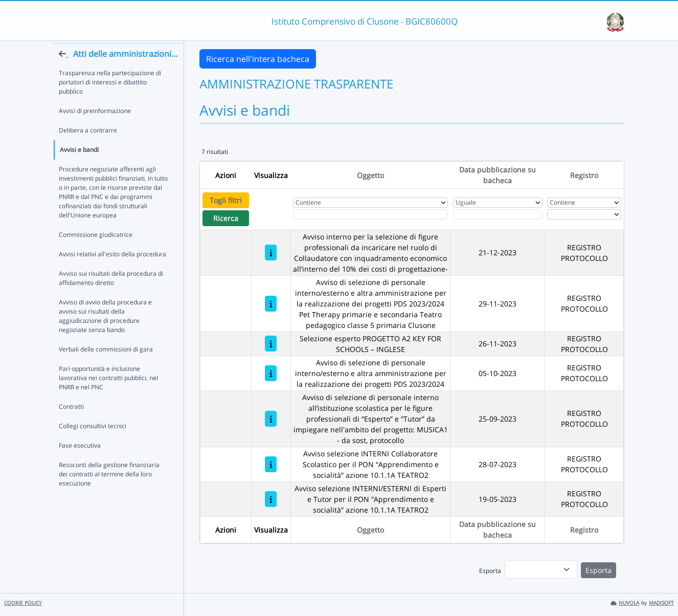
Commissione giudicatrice (96, 253)
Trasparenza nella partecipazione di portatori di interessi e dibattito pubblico (110, 101)
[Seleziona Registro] (584, 214)
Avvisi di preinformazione (95, 129)
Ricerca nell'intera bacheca (258, 59)
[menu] (541, 569)
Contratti (71, 425)
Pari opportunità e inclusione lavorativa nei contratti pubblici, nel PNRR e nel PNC (108, 396)
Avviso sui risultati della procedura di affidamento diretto (111, 296)
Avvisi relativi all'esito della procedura (112, 272)
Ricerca (226, 218)
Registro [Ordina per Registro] (584, 175)
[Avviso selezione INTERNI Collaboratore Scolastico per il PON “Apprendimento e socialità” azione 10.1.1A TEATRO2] (271, 464)
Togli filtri (226, 200)
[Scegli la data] (498, 214)
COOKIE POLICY (23, 603)
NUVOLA (625, 603)
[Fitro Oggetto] (370, 214)
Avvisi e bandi (79, 168)
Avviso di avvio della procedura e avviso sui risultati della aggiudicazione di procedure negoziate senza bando (105, 334)
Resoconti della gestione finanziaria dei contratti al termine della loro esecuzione (109, 492)
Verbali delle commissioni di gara (106, 368)
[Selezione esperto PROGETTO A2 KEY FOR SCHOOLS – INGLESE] (271, 344)
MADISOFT (661, 603)
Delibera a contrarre (88, 149)
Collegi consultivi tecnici (93, 444)
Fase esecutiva (80, 464)
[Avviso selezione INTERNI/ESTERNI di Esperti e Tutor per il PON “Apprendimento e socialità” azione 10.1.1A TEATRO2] (271, 499)
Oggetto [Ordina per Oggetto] (370, 175)
